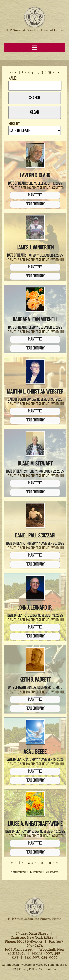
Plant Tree (35, 195)
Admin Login (10, 965)
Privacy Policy (28, 970)
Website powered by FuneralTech (43, 965)
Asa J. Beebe (35, 752)
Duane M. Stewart (35, 464)
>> (57, 73)
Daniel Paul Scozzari (35, 536)
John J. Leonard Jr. (35, 608)
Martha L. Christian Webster (35, 392)
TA (15, 970)
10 (49, 73)
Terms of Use (48, 970)
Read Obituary (35, 204)
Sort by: (15, 124)
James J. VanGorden (35, 248)
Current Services (19, 873)
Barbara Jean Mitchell (35, 320)
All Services (52, 873)
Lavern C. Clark (35, 176)
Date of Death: (17, 184)
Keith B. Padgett (35, 680)
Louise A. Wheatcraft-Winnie (35, 824)
